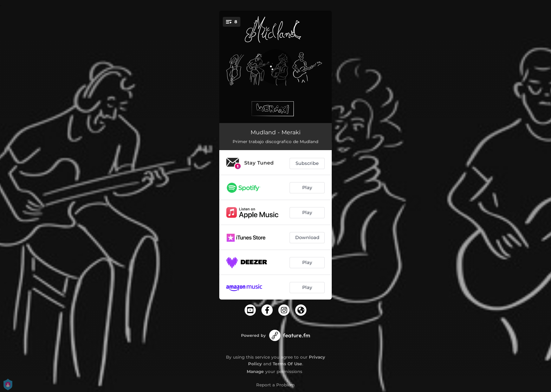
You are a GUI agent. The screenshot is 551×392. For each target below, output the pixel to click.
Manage (255, 371)
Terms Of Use (287, 364)
